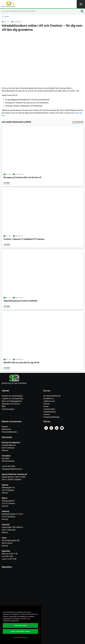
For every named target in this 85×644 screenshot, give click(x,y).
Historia (46, 404)
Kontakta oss (49, 399)
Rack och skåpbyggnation (12, 401)
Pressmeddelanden (9, 432)
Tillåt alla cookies (20, 625)
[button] (81, 4)
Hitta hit (5, 450)
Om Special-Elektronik (52, 396)
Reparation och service (11, 404)
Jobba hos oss (49, 401)
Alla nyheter (78, 122)
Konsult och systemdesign (12, 396)
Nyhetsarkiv (6, 429)
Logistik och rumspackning (12, 399)
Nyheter (5, 427)
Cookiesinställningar (51, 417)
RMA (4, 406)
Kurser (46, 406)
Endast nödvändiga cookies (20, 631)
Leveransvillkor (49, 409)
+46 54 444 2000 (8, 466)
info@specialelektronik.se (12, 469)
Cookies (47, 414)
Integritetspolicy (50, 412)
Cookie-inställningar (20, 637)
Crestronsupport (8, 409)
